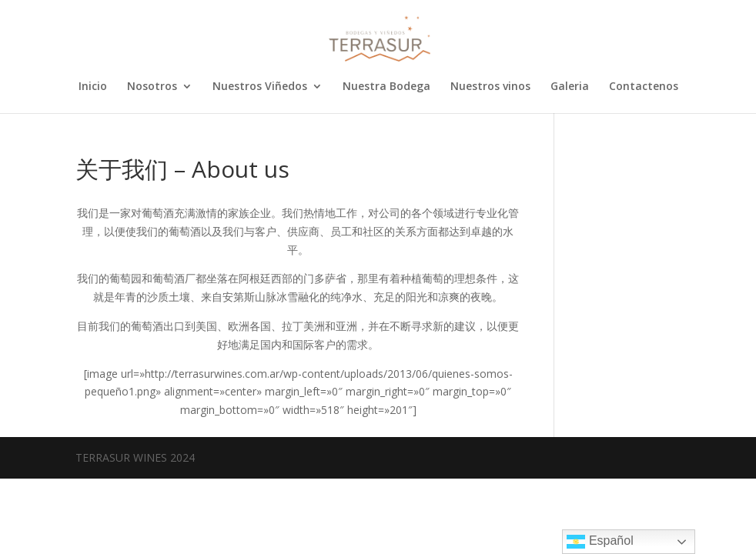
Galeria (570, 87)
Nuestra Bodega (386, 87)
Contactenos (644, 87)
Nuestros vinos (490, 87)
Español (600, 542)
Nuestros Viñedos (260, 87)
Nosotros (152, 87)
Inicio (93, 87)
